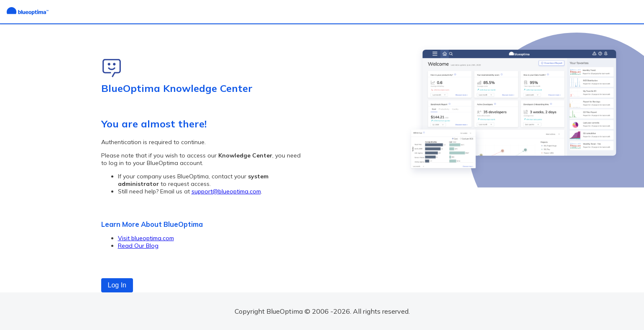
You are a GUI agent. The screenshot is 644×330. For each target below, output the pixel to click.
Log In (117, 285)
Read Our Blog (138, 246)
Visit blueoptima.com (146, 238)
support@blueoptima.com (226, 191)
